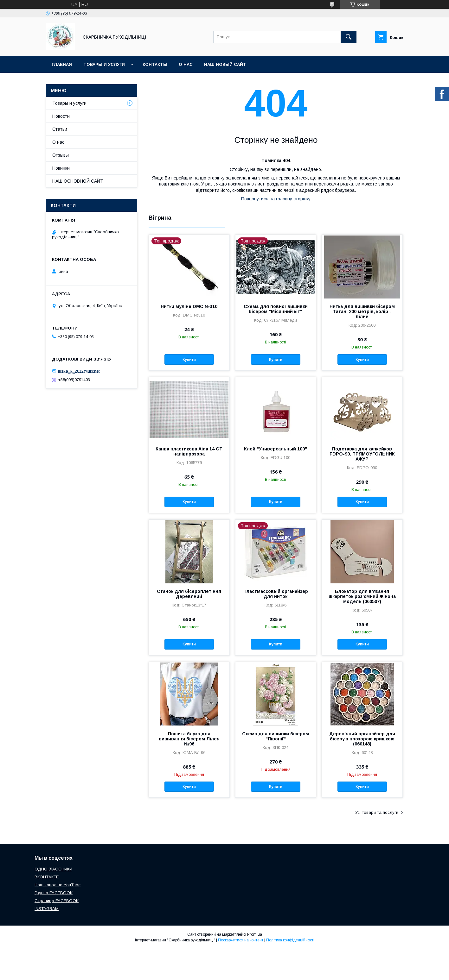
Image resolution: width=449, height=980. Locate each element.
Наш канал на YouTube (58, 885)
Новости (61, 116)
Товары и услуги (104, 64)
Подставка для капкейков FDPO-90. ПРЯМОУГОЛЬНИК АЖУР (362, 454)
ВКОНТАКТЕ (47, 877)
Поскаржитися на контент (241, 940)
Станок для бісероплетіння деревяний (189, 594)
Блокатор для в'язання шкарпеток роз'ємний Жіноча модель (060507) (362, 596)
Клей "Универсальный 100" (276, 449)
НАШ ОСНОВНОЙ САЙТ (78, 181)
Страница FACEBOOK (57, 901)
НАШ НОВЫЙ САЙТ (225, 64)
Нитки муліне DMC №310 (189, 306)
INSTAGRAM (47, 909)
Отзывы (61, 155)
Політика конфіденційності (290, 940)
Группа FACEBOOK (54, 893)
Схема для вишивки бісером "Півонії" (276, 736)
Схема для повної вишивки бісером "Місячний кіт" (276, 309)
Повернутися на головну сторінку (276, 199)
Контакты (155, 64)
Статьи (60, 129)
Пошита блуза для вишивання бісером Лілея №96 (189, 739)
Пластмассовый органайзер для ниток (276, 594)
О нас (186, 64)
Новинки (61, 168)
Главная (62, 64)
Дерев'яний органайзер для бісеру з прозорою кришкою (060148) (362, 739)
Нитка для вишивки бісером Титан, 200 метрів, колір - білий (362, 311)
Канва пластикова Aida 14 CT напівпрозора (189, 451)
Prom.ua (255, 934)
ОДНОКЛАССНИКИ (53, 869)
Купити (189, 360)
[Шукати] (349, 37)
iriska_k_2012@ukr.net (79, 371)
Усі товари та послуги (377, 812)
